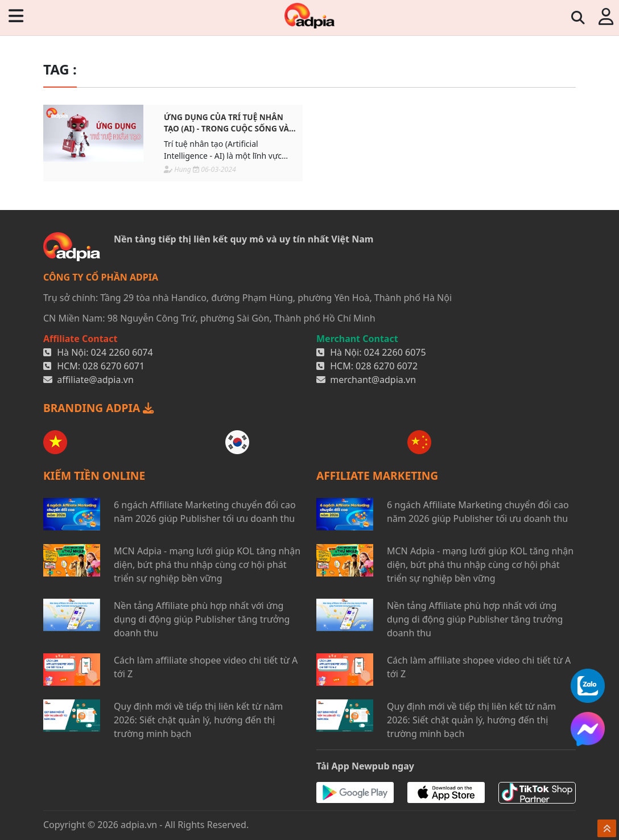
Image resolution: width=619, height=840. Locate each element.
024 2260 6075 (395, 352)
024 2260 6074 (122, 352)
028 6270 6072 (387, 366)
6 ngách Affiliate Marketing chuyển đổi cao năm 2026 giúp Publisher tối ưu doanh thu (205, 512)
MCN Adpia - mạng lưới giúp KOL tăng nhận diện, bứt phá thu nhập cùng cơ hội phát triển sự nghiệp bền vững (207, 565)
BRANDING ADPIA (98, 408)
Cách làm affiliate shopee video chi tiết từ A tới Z (206, 667)
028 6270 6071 (114, 366)
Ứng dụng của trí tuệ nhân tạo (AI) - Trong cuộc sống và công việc (226, 123)
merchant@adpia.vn (373, 380)
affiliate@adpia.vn (95, 380)
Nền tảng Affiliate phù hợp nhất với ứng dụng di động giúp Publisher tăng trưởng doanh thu (202, 619)
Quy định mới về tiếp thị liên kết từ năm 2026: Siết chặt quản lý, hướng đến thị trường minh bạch (198, 720)
